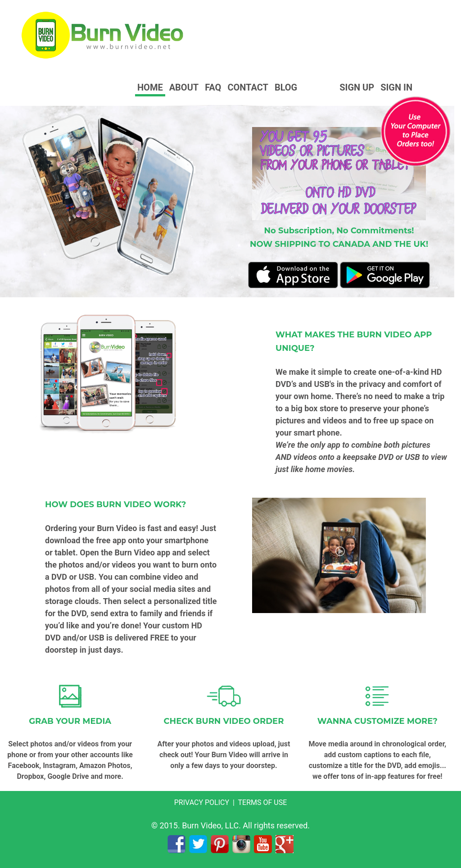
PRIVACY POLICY (202, 802)
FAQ (213, 87)
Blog (286, 87)
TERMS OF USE (263, 802)
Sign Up (357, 87)
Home (150, 87)
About (184, 87)
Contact (248, 87)
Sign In (396, 87)
